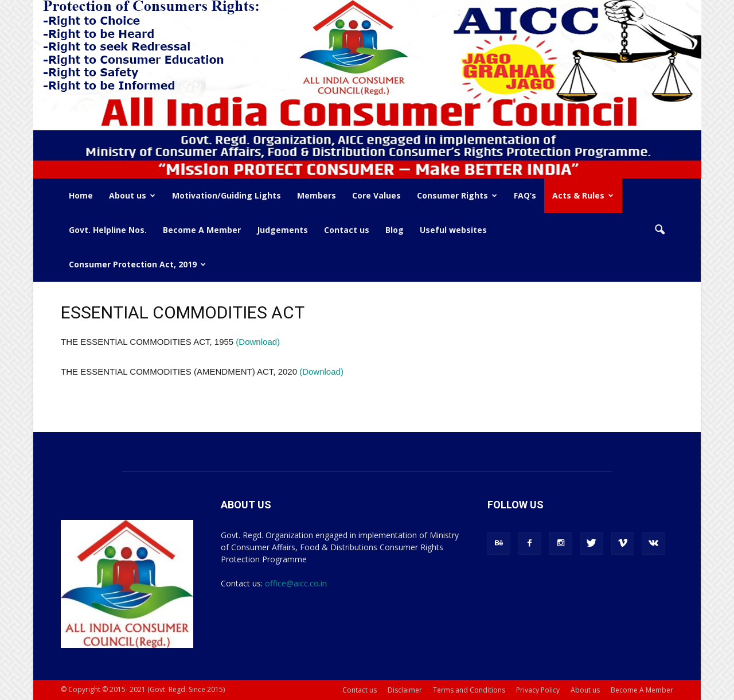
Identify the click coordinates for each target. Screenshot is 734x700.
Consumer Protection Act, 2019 (137, 264)
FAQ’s (525, 195)
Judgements (282, 230)
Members (317, 195)
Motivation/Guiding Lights (227, 195)
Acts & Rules (583, 195)
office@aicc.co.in (296, 583)
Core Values (376, 195)
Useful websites (453, 230)
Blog (395, 230)
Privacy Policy (538, 690)
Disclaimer (405, 690)
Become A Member (202, 230)
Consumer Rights (457, 195)
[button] (659, 230)
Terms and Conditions (469, 690)
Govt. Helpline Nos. (108, 230)
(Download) (258, 342)
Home (81, 195)
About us (132, 195)
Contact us (347, 230)
